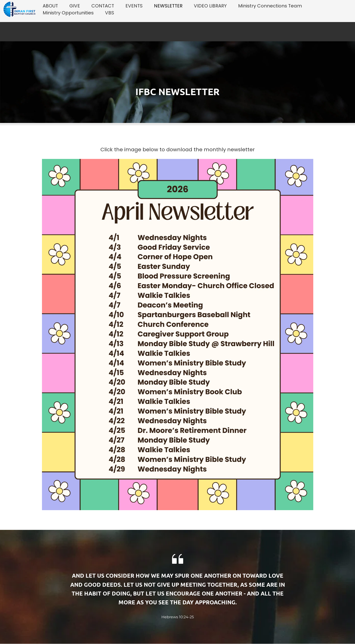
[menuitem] (50, 6)
